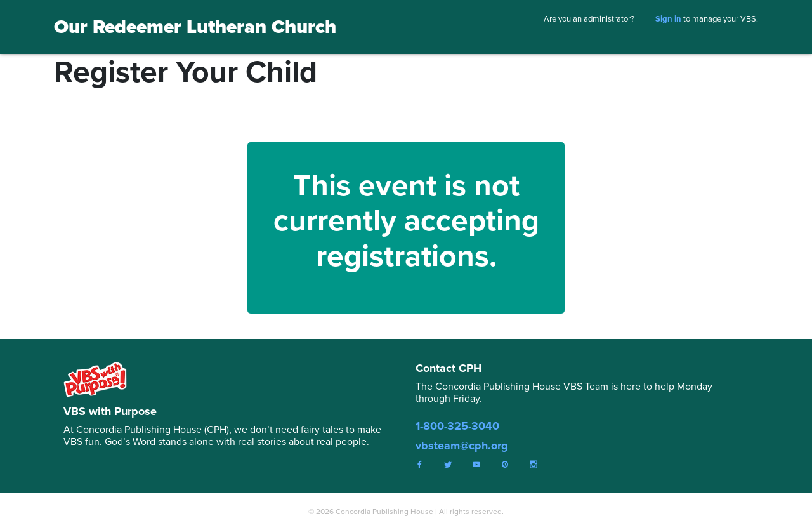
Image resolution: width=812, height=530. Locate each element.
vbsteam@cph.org (462, 446)
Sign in (668, 19)
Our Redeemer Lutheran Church (195, 27)
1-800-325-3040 (457, 426)
